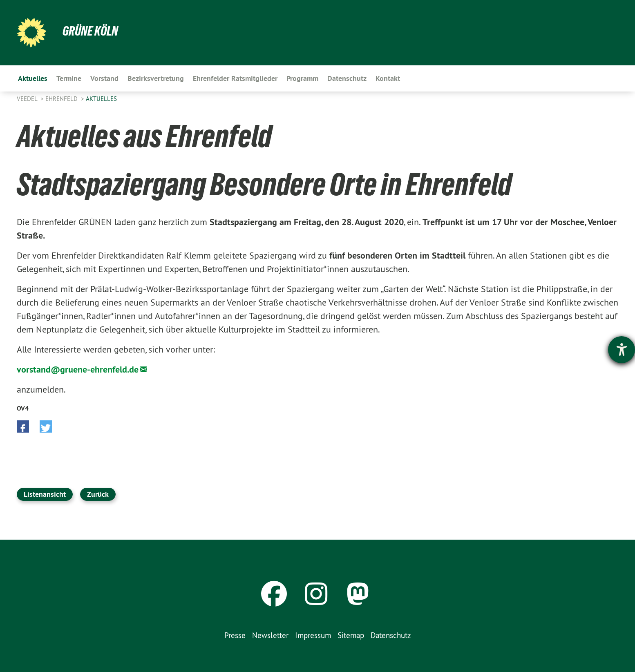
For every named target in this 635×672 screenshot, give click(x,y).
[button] (23, 426)
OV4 (23, 408)
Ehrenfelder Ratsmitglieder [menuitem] (235, 78)
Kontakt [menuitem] (388, 78)
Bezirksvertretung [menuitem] (156, 78)
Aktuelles (101, 99)
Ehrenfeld (62, 99)
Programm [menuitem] (302, 78)
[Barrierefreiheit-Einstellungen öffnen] (622, 350)
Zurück (98, 494)
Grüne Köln (90, 31)
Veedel (28, 99)
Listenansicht (45, 494)
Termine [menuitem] (69, 78)
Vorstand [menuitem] (104, 78)
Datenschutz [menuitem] (347, 78)
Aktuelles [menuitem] (33, 78)
